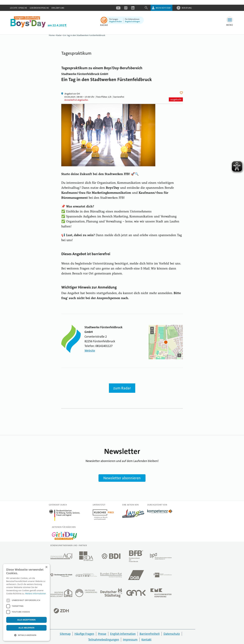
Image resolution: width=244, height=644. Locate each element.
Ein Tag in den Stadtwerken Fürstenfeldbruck (84, 35)
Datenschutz (172, 634)
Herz (182, 93)
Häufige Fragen (84, 634)
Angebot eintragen (132, 22)
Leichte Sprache (19, 8)
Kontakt (146, 640)
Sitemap (65, 634)
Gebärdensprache (39, 8)
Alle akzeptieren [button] (26, 620)
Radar (59, 35)
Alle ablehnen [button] (26, 628)
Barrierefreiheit (150, 634)
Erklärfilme (58, 8)
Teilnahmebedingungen (104, 640)
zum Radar (122, 388)
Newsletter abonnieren (122, 478)
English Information (123, 634)
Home (52, 35)
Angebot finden (116, 22)
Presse (102, 634)
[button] (26, 635)
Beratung (187, 8)
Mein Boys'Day (163, 8)
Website (90, 351)
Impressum (130, 640)
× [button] (46, 567)
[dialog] (26, 602)
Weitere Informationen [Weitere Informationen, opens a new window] (36, 594)
